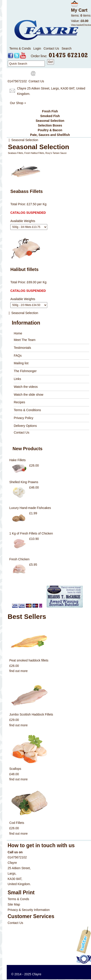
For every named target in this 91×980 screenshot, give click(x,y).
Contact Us (51, 48)
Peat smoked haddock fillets (29, 660)
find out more (19, 671)
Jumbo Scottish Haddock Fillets (31, 714)
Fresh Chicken (19, 559)
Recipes (19, 402)
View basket (77, 25)
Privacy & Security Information (29, 910)
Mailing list (21, 363)
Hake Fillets (17, 460)
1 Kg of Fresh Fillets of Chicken (31, 533)
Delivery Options (25, 426)
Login (37, 48)
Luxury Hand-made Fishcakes (30, 508)
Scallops (15, 769)
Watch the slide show (28, 395)
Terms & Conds (20, 48)
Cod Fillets (17, 823)
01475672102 (17, 81)
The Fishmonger (25, 371)
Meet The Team (25, 340)
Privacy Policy (23, 418)
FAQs (18, 356)
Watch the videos (26, 387)
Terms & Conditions (27, 410)
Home (18, 333)
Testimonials (22, 348)
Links (17, 379)
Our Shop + (18, 103)
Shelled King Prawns (24, 482)
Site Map (14, 904)
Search (67, 48)
